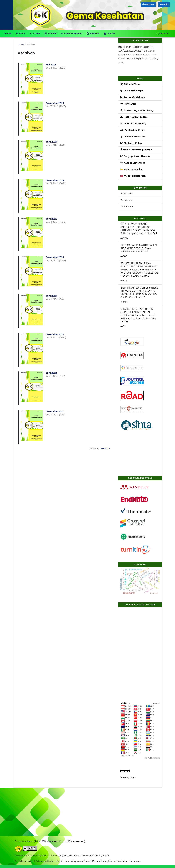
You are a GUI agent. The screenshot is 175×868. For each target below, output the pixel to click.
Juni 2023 (51, 296)
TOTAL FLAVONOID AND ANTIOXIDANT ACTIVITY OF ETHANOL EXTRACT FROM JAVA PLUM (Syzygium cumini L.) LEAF (139, 229)
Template (93, 33)
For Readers (126, 193)
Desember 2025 (55, 103)
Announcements (72, 33)
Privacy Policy (100, 861)
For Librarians (127, 207)
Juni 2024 (51, 219)
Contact (110, 33)
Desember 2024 (55, 180)
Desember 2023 (55, 257)
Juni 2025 (51, 142)
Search (162, 33)
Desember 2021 (55, 411)
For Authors (126, 200)
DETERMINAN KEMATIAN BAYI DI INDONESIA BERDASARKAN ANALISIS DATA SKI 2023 (139, 248)
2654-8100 (78, 841)
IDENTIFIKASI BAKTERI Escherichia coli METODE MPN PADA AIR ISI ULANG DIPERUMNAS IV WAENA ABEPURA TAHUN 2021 (139, 292)
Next (104, 448)
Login (165, 4)
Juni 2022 (51, 373)
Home (8, 33)
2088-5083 (52, 841)
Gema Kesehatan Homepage (125, 861)
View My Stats (128, 777)
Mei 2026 (51, 65)
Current (35, 33)
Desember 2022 (55, 334)
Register (148, 4)
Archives (51, 33)
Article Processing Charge (136, 150)
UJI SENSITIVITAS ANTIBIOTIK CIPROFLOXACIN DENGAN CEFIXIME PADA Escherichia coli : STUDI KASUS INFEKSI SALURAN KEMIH (139, 315)
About (21, 33)
